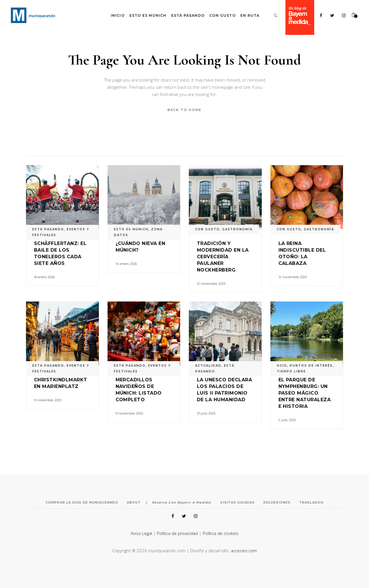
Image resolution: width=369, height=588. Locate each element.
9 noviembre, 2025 (48, 400)
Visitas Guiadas (238, 502)
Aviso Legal (141, 533)
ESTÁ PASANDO (48, 229)
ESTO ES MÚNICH (131, 229)
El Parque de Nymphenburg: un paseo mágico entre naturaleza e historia (305, 393)
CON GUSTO (207, 229)
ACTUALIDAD (208, 366)
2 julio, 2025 (287, 420)
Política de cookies (221, 533)
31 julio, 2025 (206, 413)
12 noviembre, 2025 (211, 284)
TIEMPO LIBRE (291, 371)
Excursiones (277, 502)
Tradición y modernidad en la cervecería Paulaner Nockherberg (223, 257)
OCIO (282, 366)
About (134, 502)
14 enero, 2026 (126, 264)
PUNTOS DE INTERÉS (311, 366)
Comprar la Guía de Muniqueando (82, 502)
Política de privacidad (177, 533)
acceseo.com (244, 551)
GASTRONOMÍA (237, 229)
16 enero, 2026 (44, 277)
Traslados (311, 502)
